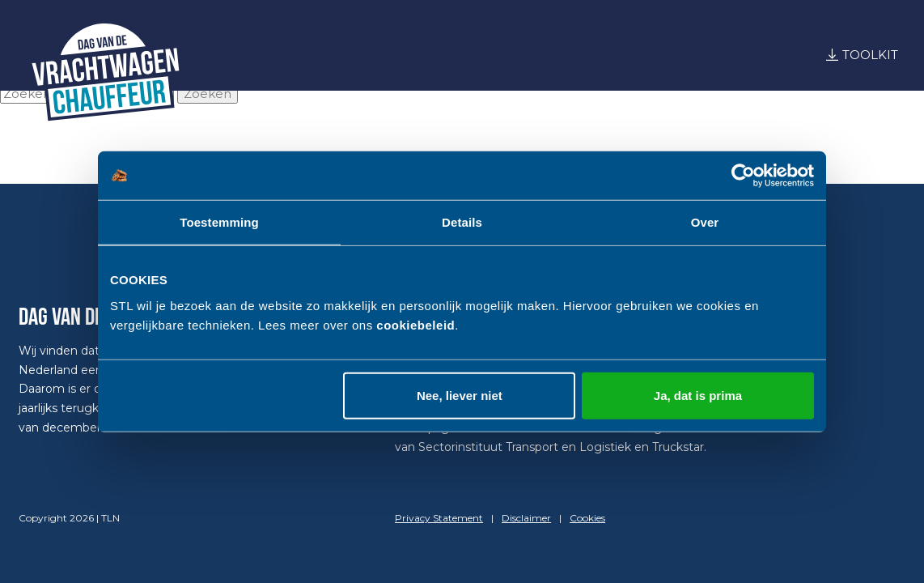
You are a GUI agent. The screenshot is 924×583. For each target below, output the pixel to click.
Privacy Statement (439, 518)
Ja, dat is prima (698, 395)
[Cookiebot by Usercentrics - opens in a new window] (743, 176)
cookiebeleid (415, 324)
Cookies (587, 518)
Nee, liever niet (460, 395)
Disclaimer (526, 518)
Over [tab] (705, 222)
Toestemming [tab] (219, 222)
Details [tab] (462, 222)
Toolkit (870, 55)
